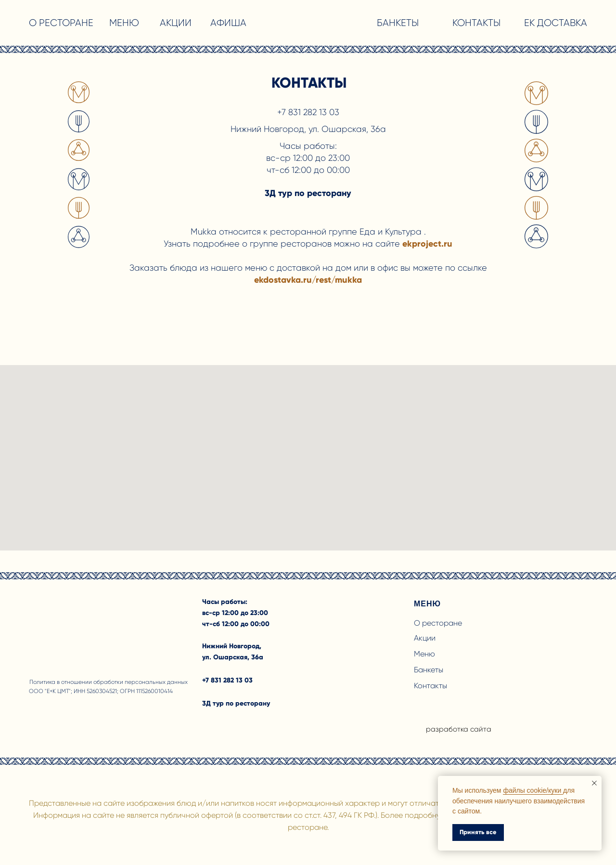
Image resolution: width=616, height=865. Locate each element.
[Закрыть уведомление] (594, 783)
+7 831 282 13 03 (308, 112)
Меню (424, 654)
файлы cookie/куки (533, 790)
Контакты (430, 686)
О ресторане (438, 623)
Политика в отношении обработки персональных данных (109, 682)
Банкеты (429, 670)
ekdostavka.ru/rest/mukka (308, 280)
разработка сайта (459, 729)
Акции (425, 638)
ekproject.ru (427, 244)
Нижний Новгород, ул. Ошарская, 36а (308, 129)
